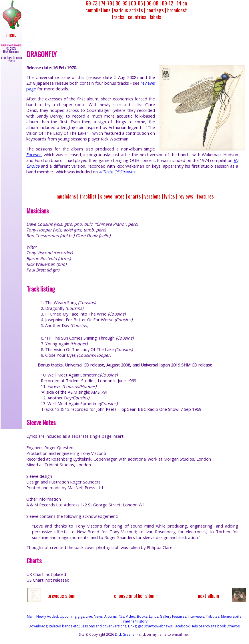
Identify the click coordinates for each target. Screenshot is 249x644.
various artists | (130, 10)
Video (131, 616)
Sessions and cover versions (103, 626)
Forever (34, 154)
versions (153, 196)
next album (208, 596)
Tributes (213, 616)
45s (121, 616)
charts (135, 196)
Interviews (196, 616)
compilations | (99, 10)
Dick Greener (126, 634)
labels (156, 17)
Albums (110, 616)
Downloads (38, 626)
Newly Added (47, 616)
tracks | (119, 17)
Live (89, 616)
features (205, 196)
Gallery (166, 616)
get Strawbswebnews (155, 626)
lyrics (170, 196)
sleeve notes (112, 196)
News (98, 616)
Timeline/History (134, 621)
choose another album (135, 596)
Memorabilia (231, 616)
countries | (138, 17)
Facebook (182, 626)
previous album (62, 596)
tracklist (88, 196)
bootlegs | (156, 10)
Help (194, 626)
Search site (208, 626)
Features (179, 616)
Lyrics (154, 616)
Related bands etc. (64, 626)
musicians (66, 196)
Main (31, 616)
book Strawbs (228, 626)
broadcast (177, 10)
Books (142, 616)
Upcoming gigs (72, 616)
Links (132, 626)
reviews (186, 196)
